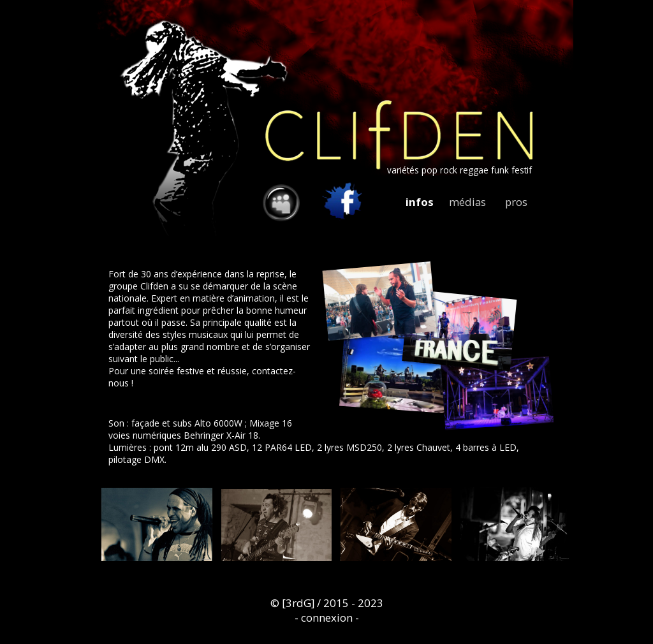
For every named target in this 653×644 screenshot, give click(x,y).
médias (467, 202)
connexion (327, 618)
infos (420, 202)
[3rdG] (298, 603)
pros (516, 202)
